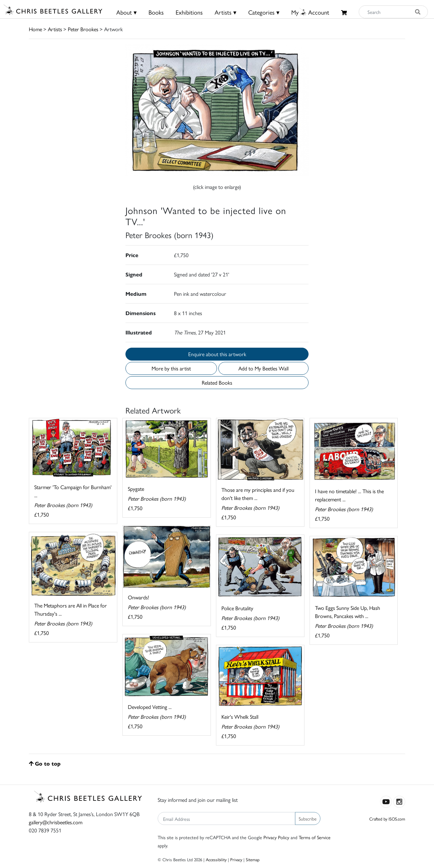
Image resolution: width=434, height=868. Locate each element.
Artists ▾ (225, 12)
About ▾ (126, 12)
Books (156, 12)
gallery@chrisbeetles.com (56, 822)
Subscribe (308, 818)
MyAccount (310, 12)
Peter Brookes (83, 29)
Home (35, 29)
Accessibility (216, 859)
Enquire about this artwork (217, 354)
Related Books (217, 382)
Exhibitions (189, 12)
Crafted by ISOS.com (387, 819)
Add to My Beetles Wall (263, 368)
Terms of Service (315, 837)
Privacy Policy (276, 837)
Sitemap (253, 859)
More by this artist (171, 368)
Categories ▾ (264, 12)
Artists (55, 29)
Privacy (236, 859)
